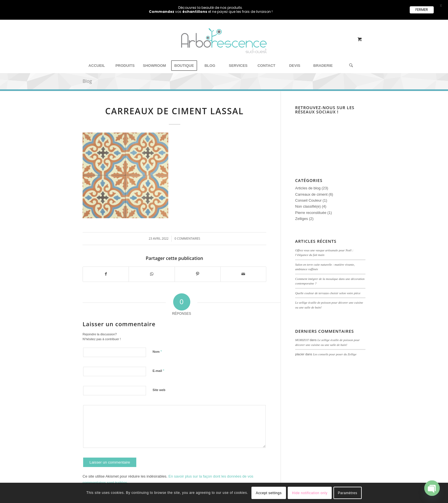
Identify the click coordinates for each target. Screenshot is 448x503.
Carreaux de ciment (311, 194)
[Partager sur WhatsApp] (152, 274)
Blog (87, 81)
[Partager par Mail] (243, 274)
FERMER (422, 10)
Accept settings (269, 493)
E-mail (158, 371)
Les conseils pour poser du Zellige (335, 354)
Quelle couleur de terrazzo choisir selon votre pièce (328, 293)
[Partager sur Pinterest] (198, 274)
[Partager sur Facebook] (106, 274)
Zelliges (302, 219)
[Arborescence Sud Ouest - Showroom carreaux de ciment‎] (224, 48)
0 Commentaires (187, 239)
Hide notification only (310, 493)
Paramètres (347, 493)
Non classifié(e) (308, 206)
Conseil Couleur (308, 200)
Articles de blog (308, 188)
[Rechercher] (349, 66)
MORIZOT (302, 340)
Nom (157, 351)
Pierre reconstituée (311, 213)
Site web (159, 390)
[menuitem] (97, 66)
